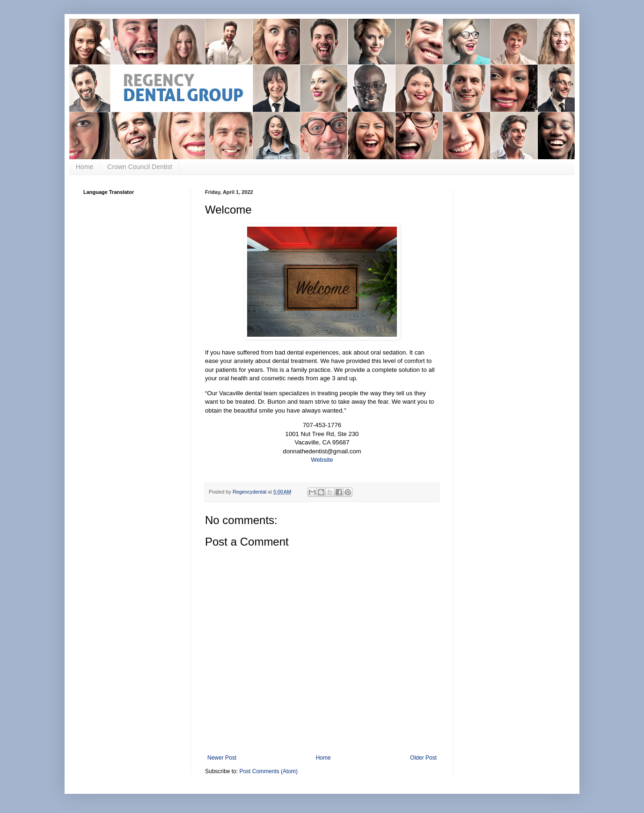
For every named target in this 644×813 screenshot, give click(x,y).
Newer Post (222, 758)
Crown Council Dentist (140, 167)
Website (322, 460)
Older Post (423, 758)
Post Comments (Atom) (268, 771)
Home (84, 167)
